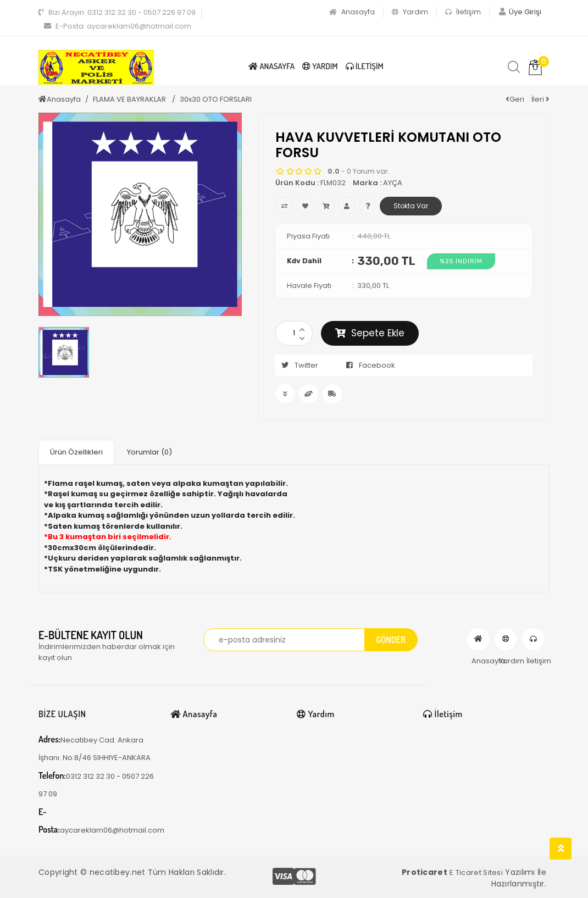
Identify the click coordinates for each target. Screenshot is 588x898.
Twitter (297, 365)
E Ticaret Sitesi (476, 872)
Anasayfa (352, 12)
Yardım (410, 12)
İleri (540, 99)
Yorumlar (149, 452)
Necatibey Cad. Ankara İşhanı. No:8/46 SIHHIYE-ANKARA (95, 748)
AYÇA (393, 183)
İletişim (463, 12)
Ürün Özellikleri (76, 452)
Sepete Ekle (370, 333)
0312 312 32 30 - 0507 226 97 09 (117, 12)
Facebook (367, 365)
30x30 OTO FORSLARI (216, 99)
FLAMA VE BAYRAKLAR (130, 99)
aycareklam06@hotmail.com (118, 26)
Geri (515, 99)
